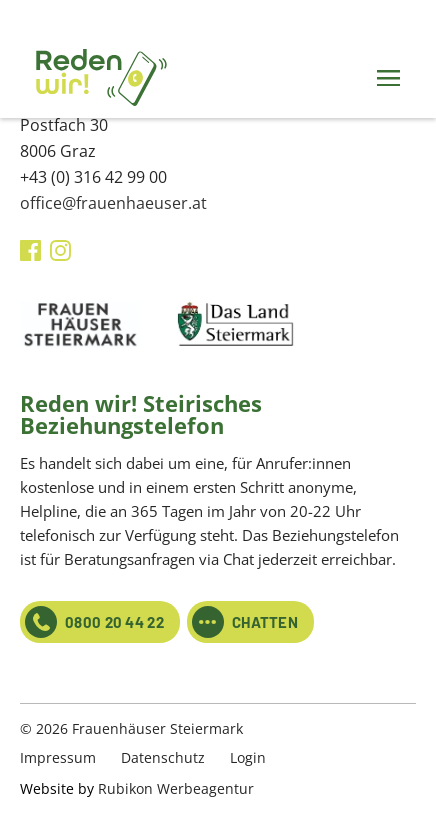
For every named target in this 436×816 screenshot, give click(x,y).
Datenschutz (163, 757)
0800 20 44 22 (94, 622)
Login (248, 757)
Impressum (58, 757)
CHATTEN (245, 622)
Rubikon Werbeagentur (176, 788)
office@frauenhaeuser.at (113, 203)
